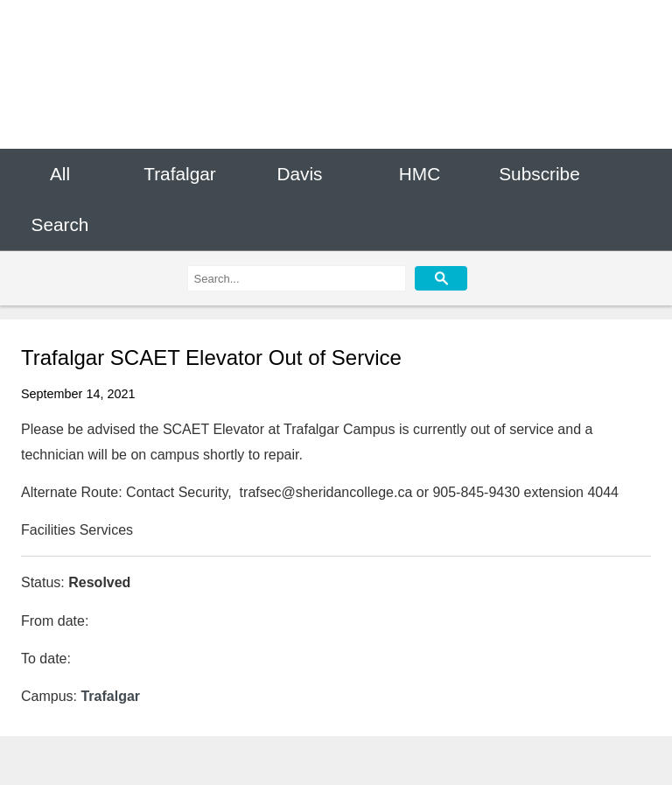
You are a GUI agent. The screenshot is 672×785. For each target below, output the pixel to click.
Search (60, 225)
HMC (420, 174)
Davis (299, 174)
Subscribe (539, 174)
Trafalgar (179, 174)
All (60, 174)
